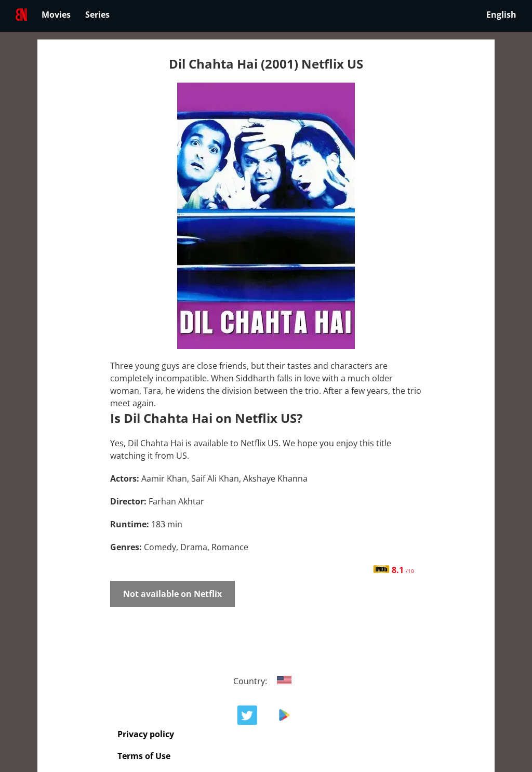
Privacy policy (146, 734)
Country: (266, 681)
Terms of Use (144, 756)
